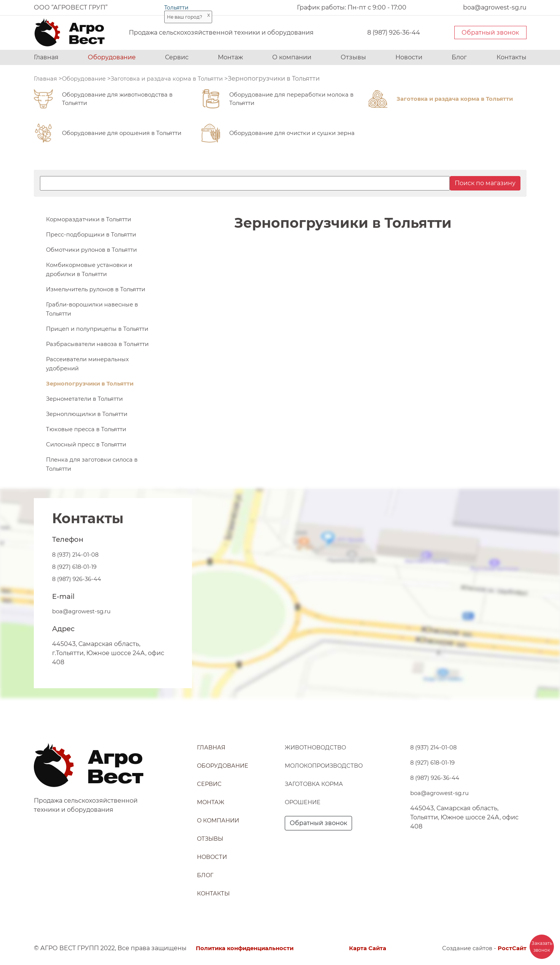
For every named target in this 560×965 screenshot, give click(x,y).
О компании (292, 57)
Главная (46, 57)
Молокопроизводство (328, 766)
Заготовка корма (316, 784)
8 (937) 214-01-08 (77, 582)
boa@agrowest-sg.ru (84, 639)
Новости (409, 57)
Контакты (512, 57)
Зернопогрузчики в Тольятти (94, 411)
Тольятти (176, 8)
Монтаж (230, 57)
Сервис (177, 57)
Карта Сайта (369, 948)
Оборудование (112, 57)
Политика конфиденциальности (249, 948)
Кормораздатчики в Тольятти (92, 219)
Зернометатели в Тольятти (88, 426)
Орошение (305, 802)
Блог (459, 57)
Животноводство (318, 747)
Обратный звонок (490, 33)
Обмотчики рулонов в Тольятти (96, 250)
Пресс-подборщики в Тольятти (95, 234)
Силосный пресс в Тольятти (90, 472)
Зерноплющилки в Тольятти (90, 441)
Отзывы (353, 57)
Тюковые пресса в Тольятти (90, 456)
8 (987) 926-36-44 (394, 33)
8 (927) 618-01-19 (76, 594)
